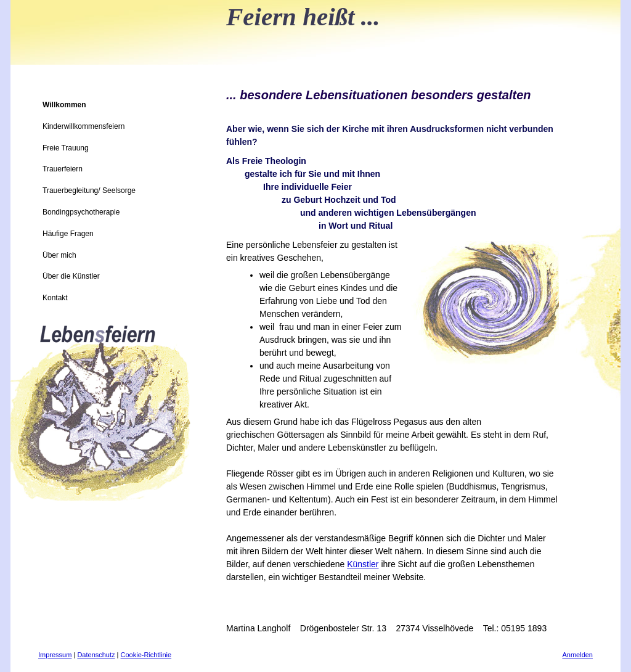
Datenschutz (96, 655)
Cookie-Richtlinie (146, 655)
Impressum (55, 655)
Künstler (363, 564)
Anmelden (577, 655)
